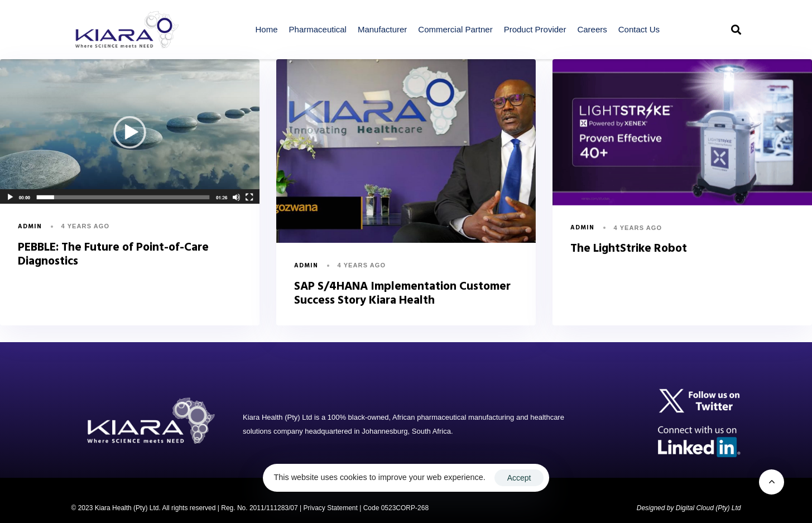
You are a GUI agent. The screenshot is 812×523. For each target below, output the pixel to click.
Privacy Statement (330, 508)
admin (30, 227)
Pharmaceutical (318, 29)
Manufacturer (382, 29)
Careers (592, 29)
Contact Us (639, 29)
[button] (736, 30)
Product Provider (535, 29)
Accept (519, 478)
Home (267, 29)
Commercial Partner (455, 29)
